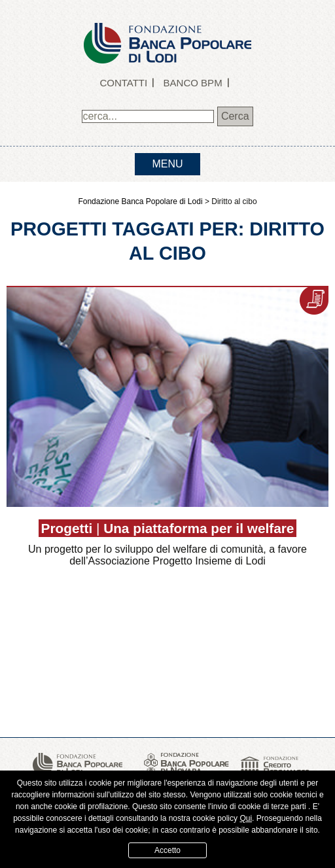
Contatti (123, 83)
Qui (246, 818)
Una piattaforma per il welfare (199, 528)
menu (167, 164)
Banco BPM (193, 83)
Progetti (67, 528)
